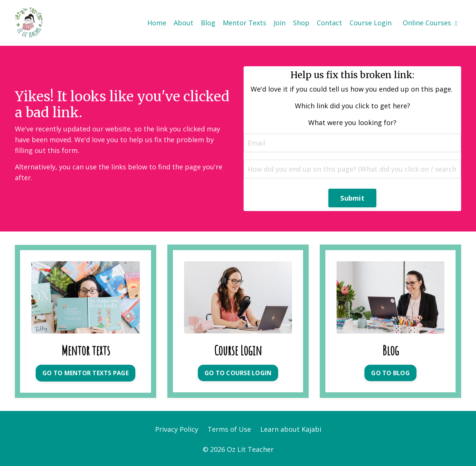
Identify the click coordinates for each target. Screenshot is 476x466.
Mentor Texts (245, 23)
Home (157, 23)
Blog (208, 23)
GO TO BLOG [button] (390, 373)
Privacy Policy (177, 429)
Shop (301, 23)
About (184, 23)
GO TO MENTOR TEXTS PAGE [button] (86, 373)
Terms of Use (229, 429)
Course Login (371, 23)
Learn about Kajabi (291, 429)
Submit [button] (352, 198)
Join (280, 23)
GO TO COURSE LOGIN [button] (238, 373)
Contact (329, 23)
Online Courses (430, 23)
